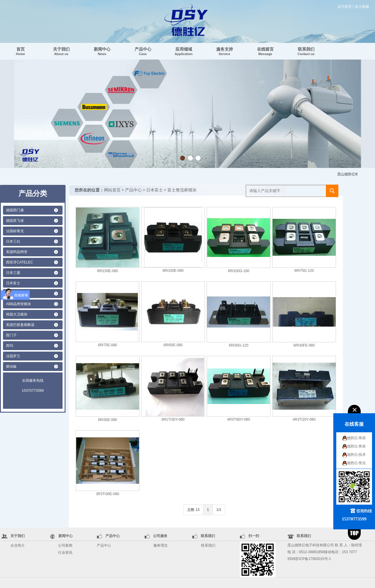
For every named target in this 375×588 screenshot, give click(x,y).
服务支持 (225, 51)
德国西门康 (15, 210)
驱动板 (11, 366)
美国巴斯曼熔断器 (20, 325)
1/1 (219, 510)
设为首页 (345, 7)
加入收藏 (362, 7)
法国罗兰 (13, 356)
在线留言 (265, 51)
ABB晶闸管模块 (18, 304)
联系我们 (306, 51)
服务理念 (161, 545)
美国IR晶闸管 (17, 252)
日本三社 (13, 241)
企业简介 (18, 545)
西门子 (11, 335)
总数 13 (193, 510)
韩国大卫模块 (17, 314)
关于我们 (61, 51)
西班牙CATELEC (19, 262)
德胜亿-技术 (357, 455)
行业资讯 (65, 553)
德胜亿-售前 (357, 438)
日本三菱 (13, 273)
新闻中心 (102, 51)
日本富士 (13, 283)
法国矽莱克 (15, 231)
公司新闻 (65, 545)
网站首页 (112, 190)
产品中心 (143, 51)
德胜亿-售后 (357, 463)
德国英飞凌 (15, 221)
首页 (20, 51)
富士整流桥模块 (182, 190)
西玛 (10, 346)
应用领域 (184, 51)
